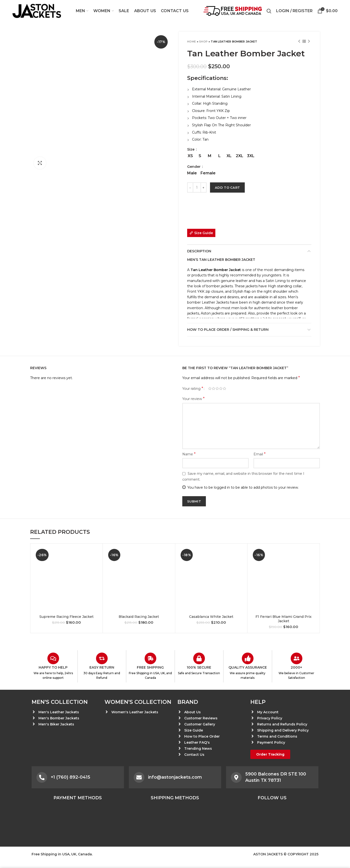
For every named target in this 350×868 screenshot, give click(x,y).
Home (192, 42)
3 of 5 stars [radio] (217, 389)
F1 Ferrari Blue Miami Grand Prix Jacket (284, 619)
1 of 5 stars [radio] (210, 389)
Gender (194, 167)
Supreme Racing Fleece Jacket (66, 617)
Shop (203, 42)
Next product (309, 41)
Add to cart (227, 187)
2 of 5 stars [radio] (214, 389)
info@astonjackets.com (175, 777)
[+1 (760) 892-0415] (42, 777)
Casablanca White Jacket (211, 617)
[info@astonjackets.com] (139, 777)
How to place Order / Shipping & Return (228, 330)
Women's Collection (138, 702)
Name (189, 454)
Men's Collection (60, 702)
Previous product (299, 41)
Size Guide (204, 233)
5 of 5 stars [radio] (224, 389)
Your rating (193, 388)
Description (199, 251)
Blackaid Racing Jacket (139, 617)
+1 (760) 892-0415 (70, 777)
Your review (193, 399)
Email (260, 454)
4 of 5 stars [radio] (221, 389)
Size (191, 149)
